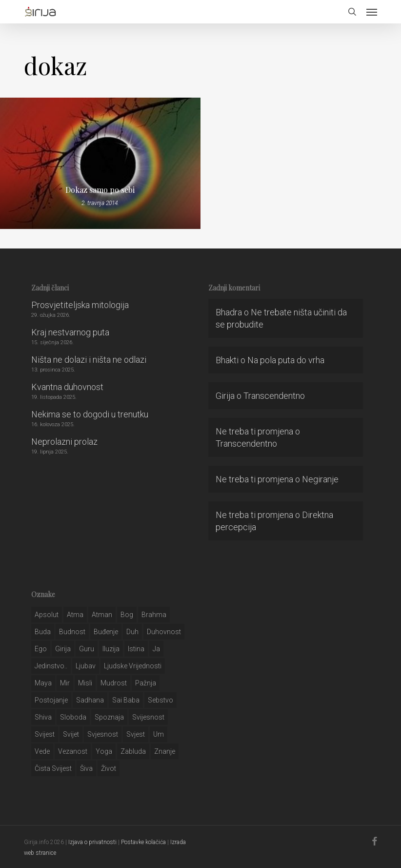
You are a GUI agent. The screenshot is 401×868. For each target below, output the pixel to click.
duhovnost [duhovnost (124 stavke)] (164, 632)
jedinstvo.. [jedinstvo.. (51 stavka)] (51, 666)
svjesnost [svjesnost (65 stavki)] (103, 734)
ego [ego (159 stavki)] (41, 649)
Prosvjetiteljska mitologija (80, 305)
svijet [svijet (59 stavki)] (71, 734)
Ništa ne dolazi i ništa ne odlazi (89, 360)
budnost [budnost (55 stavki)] (72, 632)
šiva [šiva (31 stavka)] (86, 768)
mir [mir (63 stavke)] (65, 683)
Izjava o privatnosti (92, 842)
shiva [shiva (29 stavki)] (43, 717)
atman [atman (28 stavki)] (102, 615)
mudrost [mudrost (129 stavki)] (114, 683)
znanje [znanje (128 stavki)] (165, 751)
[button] (372, 12)
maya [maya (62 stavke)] (43, 683)
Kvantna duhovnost (67, 387)
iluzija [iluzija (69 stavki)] (111, 649)
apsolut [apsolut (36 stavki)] (47, 615)
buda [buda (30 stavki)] (43, 632)
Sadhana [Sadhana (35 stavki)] (90, 700)
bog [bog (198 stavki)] (127, 615)
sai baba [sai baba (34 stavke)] (126, 700)
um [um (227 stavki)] (159, 734)
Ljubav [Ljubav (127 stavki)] (86, 666)
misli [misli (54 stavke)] (85, 683)
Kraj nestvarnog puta (70, 332)
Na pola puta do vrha (286, 360)
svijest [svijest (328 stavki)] (45, 734)
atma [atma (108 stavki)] (75, 615)
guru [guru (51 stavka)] (87, 649)
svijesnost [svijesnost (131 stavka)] (148, 717)
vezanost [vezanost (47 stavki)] (73, 751)
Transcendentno (274, 396)
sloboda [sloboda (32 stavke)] (73, 717)
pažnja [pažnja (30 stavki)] (146, 683)
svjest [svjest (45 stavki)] (136, 734)
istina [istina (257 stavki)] (136, 649)
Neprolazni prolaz (64, 442)
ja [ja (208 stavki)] (156, 649)
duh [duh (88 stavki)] (132, 632)
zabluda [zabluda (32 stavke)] (133, 751)
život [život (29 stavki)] (109, 768)
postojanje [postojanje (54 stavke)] (51, 700)
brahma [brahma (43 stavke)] (154, 615)
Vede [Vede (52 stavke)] (42, 751)
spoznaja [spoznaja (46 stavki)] (109, 717)
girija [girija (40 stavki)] (63, 649)
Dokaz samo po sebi (100, 190)
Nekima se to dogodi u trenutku (90, 414)
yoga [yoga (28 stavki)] (104, 751)
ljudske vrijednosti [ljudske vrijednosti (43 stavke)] (133, 666)
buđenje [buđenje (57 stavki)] (106, 632)
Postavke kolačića (143, 842)
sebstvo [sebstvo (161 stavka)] (160, 700)
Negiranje (320, 479)
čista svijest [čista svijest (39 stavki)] (53, 768)
